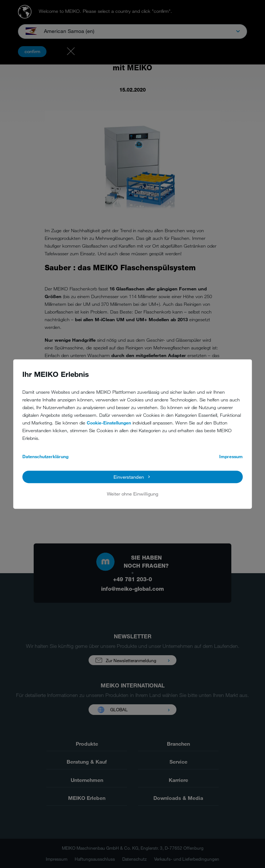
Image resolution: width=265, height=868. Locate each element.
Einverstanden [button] (129, 477)
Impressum (231, 456)
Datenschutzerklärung (45, 456)
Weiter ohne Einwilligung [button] (132, 494)
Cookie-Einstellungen (109, 423)
